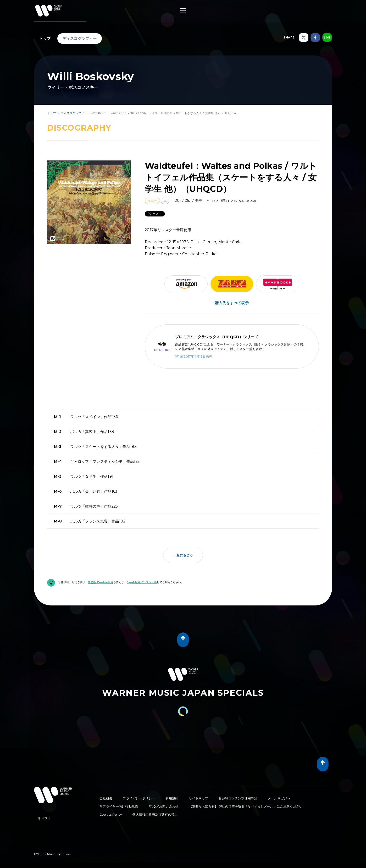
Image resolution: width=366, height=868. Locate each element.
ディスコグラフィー (80, 38)
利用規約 (172, 798)
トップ (45, 38)
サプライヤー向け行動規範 (119, 806)
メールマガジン (279, 798)
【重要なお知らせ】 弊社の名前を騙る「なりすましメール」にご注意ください (246, 806)
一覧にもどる (183, 555)
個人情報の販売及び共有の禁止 (155, 814)
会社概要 (106, 798)
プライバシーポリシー (139, 798)
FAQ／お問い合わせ (164, 806)
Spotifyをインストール (142, 582)
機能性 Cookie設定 (101, 582)
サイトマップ (198, 798)
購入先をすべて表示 (232, 303)
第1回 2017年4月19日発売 (194, 356)
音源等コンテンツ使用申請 (238, 798)
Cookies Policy (111, 814)
